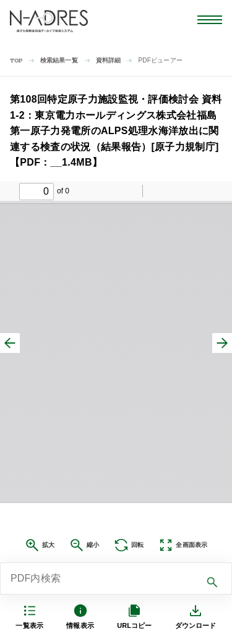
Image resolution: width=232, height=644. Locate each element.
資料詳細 (109, 60)
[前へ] (10, 343)
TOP (16, 61)
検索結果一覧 (59, 60)
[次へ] (222, 343)
